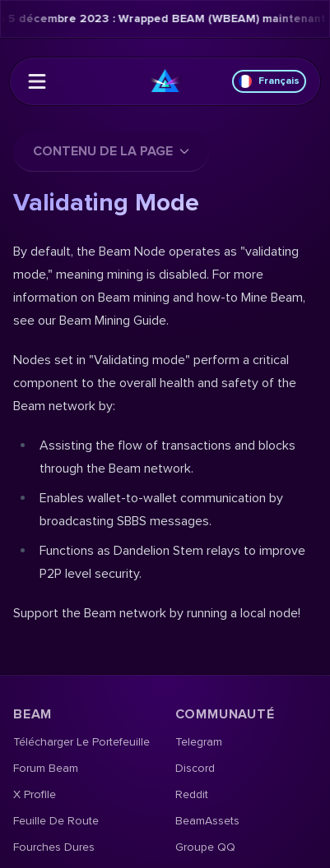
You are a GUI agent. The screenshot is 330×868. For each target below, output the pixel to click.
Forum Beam (46, 768)
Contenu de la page (111, 151)
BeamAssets (207, 821)
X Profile (35, 794)
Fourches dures (54, 847)
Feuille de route (56, 821)
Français (269, 81)
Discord (195, 768)
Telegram (199, 742)
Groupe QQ (205, 847)
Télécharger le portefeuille (81, 742)
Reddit (192, 794)
